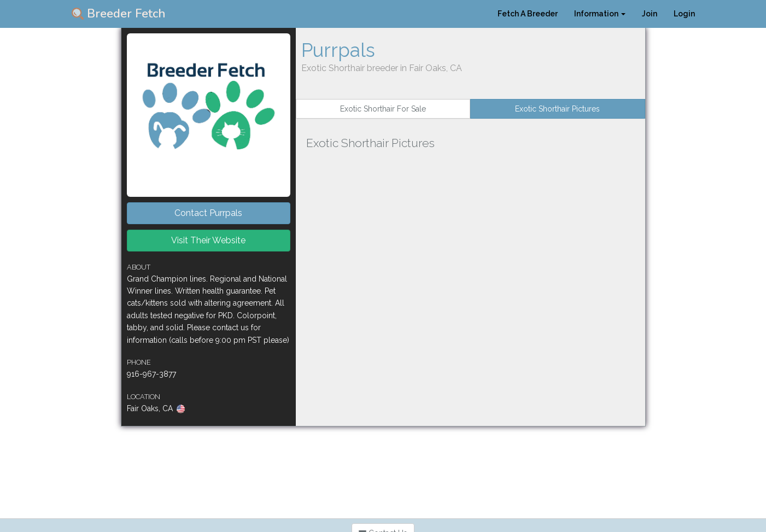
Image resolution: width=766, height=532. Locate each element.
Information (600, 14)
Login (684, 14)
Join (650, 14)
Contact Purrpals (208, 213)
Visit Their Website (208, 240)
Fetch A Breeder (528, 14)
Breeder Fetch (119, 14)
